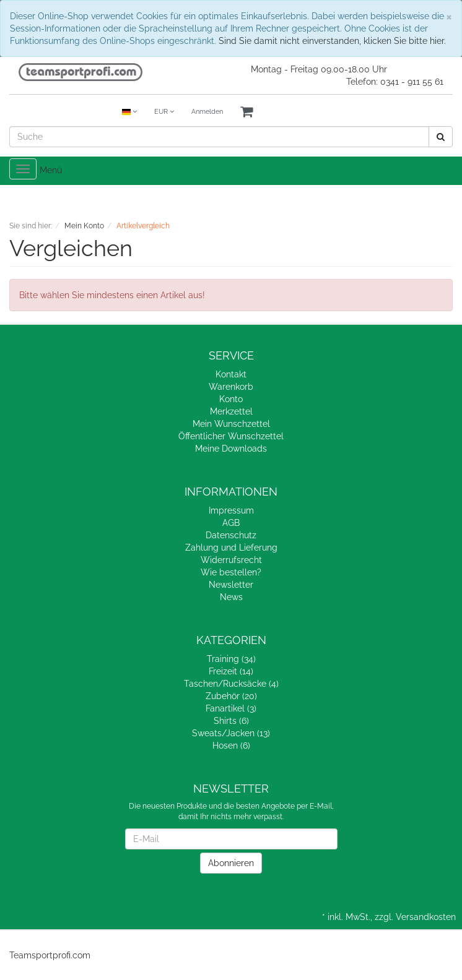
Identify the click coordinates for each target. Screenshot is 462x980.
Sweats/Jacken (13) (231, 733)
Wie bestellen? (231, 572)
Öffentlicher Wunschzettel (231, 436)
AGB (231, 523)
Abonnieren (231, 863)
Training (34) (231, 659)
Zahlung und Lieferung (231, 548)
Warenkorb (231, 387)
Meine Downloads (231, 449)
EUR (164, 112)
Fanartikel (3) (231, 708)
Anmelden (207, 112)
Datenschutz (231, 535)
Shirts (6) (231, 721)
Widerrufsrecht (231, 560)
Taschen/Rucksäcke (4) (231, 684)
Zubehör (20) (231, 696)
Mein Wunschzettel (231, 424)
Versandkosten (426, 917)
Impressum (231, 510)
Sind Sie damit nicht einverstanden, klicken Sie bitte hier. (332, 41)
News (231, 597)
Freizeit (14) (231, 671)
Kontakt (231, 374)
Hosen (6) (231, 746)
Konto (231, 399)
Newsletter (231, 585)
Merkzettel (231, 411)
